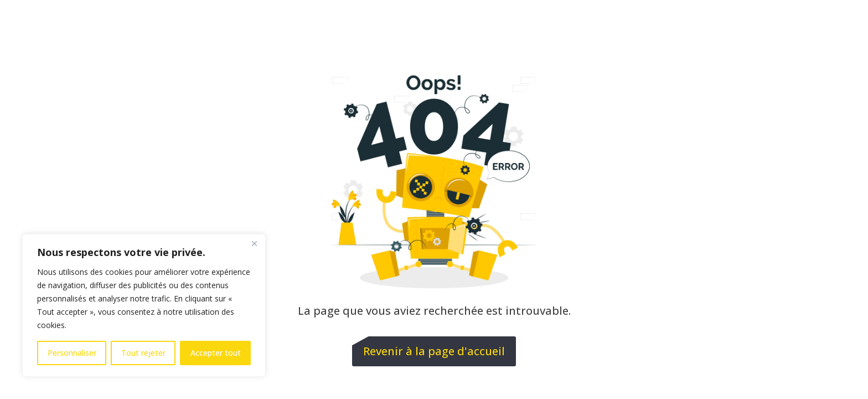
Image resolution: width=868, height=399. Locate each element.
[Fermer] (254, 243)
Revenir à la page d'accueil (434, 351)
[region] (144, 305)
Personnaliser (72, 353)
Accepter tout (216, 353)
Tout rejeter (143, 353)
